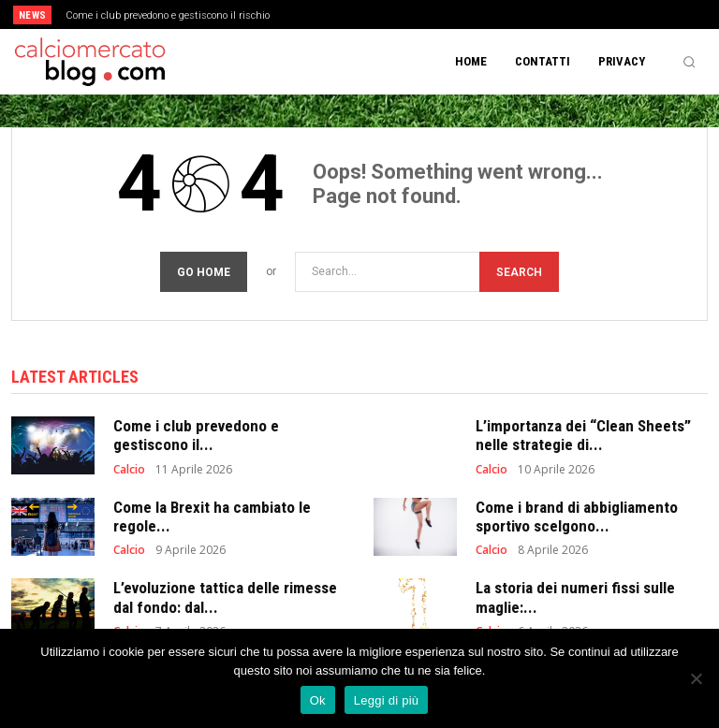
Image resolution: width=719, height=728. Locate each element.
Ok (318, 700)
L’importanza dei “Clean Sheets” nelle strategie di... (583, 435)
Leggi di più (387, 700)
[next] (395, 15)
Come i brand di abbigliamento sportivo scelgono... (577, 517)
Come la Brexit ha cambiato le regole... (212, 517)
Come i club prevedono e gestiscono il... (196, 435)
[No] (696, 678)
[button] (689, 62)
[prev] (365, 15)
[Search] (519, 272)
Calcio (129, 470)
